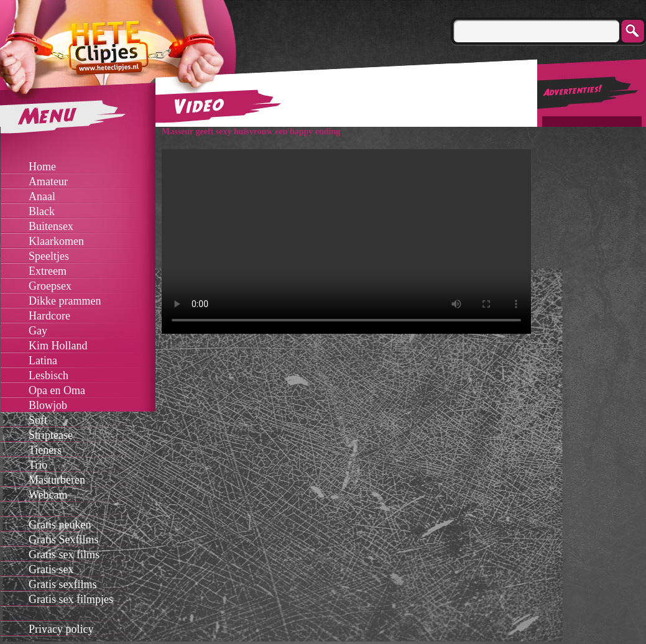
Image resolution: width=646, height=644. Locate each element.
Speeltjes (49, 256)
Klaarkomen (56, 241)
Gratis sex (51, 569)
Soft (38, 420)
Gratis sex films (64, 554)
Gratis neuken (60, 525)
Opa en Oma (57, 390)
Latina (43, 361)
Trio (38, 465)
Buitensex (51, 226)
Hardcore (49, 316)
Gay (38, 331)
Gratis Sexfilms (64, 540)
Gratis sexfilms (63, 584)
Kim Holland (58, 346)
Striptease (51, 435)
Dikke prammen (65, 301)
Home (42, 167)
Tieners (45, 450)
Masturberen (57, 480)
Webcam (48, 495)
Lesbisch (48, 375)
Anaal (42, 196)
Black (42, 211)
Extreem (48, 271)
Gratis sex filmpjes (71, 599)
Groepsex (50, 286)
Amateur (48, 182)
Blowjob (48, 405)
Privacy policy (61, 629)
